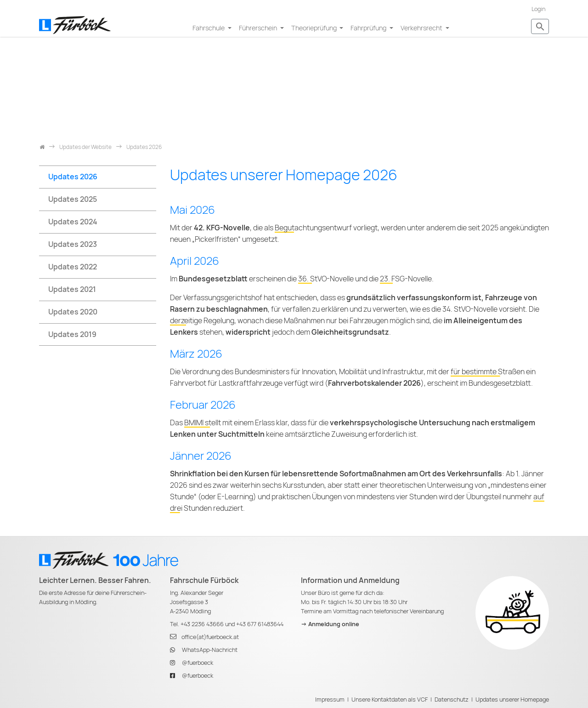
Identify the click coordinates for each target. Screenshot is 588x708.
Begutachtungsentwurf (313, 228)
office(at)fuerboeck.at (210, 637)
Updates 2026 (73, 177)
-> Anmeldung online (330, 624)
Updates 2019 (72, 334)
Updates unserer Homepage (512, 699)
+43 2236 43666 (202, 624)
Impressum (330, 699)
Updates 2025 (73, 199)
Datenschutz (452, 699)
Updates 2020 (73, 312)
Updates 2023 (73, 244)
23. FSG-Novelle (406, 279)
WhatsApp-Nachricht (210, 650)
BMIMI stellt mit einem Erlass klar (236, 423)
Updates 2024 (73, 222)
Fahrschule (209, 28)
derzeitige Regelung (202, 321)
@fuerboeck (198, 663)
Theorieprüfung (315, 28)
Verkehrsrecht (422, 28)
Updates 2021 (72, 289)
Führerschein (259, 28)
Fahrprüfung (369, 28)
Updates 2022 (73, 267)
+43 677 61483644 (260, 624)
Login (538, 9)
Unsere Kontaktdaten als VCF (390, 699)
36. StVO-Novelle (326, 279)
